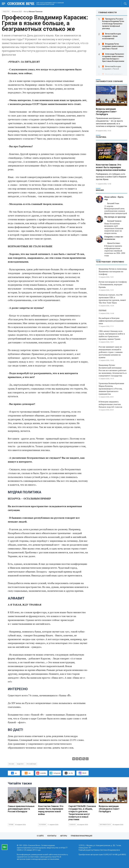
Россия (11, 764)
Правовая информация (81, 836)
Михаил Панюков (36, 12)
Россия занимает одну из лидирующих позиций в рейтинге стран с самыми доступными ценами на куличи (111, 352)
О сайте (40, 836)
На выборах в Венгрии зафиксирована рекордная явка (111, 321)
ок (28, 773)
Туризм (11, 825)
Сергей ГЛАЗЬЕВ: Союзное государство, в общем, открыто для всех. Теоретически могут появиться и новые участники (82, 813)
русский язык (31, 764)
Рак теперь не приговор (115, 217)
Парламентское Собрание (109, 81)
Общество (6, 11)
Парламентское (105, 825)
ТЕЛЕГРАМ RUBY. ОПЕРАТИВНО (110, 262)
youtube (41, 773)
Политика (101, 137)
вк (14, 773)
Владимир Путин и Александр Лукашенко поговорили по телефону (113, 271)
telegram (55, 773)
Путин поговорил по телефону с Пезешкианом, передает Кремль (113, 284)
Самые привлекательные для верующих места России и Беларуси (21, 809)
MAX (82, 773)
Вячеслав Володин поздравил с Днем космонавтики (112, 36)
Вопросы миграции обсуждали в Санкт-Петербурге (106, 112)
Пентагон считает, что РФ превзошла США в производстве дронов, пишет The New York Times (112, 299)
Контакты (52, 836)
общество (20, 764)
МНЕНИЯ (100, 190)
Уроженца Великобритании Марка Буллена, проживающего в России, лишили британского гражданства (111, 389)
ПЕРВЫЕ (103, 310)
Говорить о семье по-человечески (114, 238)
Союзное (72, 825)
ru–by (69, 773)
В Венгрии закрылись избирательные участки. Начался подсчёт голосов (110, 404)
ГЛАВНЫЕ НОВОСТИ (107, 12)
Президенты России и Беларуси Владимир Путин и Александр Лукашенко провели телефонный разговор (113, 24)
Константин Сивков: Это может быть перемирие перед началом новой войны (111, 167)
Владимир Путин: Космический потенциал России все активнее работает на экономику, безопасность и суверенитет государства (113, 370)
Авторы (64, 836)
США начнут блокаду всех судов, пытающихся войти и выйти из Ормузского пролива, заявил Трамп (112, 335)
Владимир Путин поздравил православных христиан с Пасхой (113, 46)
